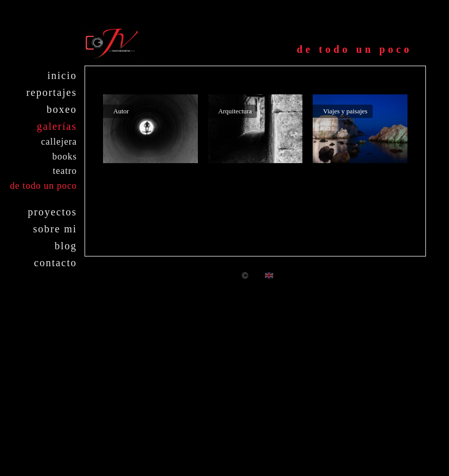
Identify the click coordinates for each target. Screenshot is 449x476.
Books (65, 156)
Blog (66, 246)
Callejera (59, 142)
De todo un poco (44, 186)
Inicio (62, 75)
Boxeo (62, 109)
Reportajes (52, 92)
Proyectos (52, 212)
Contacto (55, 263)
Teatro (65, 171)
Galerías (57, 126)
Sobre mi (55, 229)
